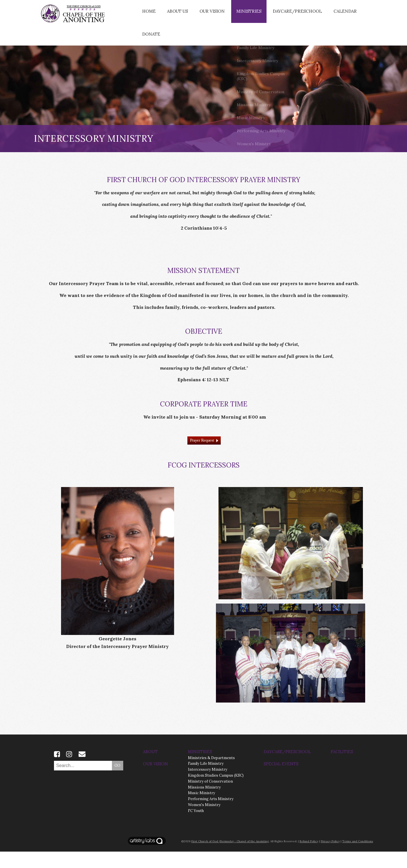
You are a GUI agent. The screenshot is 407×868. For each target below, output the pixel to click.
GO (117, 782)
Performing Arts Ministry (211, 815)
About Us (175, 15)
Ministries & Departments (211, 774)
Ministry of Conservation (210, 798)
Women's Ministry (204, 821)
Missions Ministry (204, 803)
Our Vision (208, 15)
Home (148, 15)
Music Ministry (202, 809)
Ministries (242, 15)
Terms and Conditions (358, 858)
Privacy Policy (330, 858)
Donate (150, 46)
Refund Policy (309, 858)
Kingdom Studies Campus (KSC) (216, 792)
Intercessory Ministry (208, 786)
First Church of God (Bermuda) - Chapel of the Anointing (230, 858)
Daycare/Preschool (288, 15)
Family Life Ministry (206, 780)
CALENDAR (332, 15)
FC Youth (196, 827)
